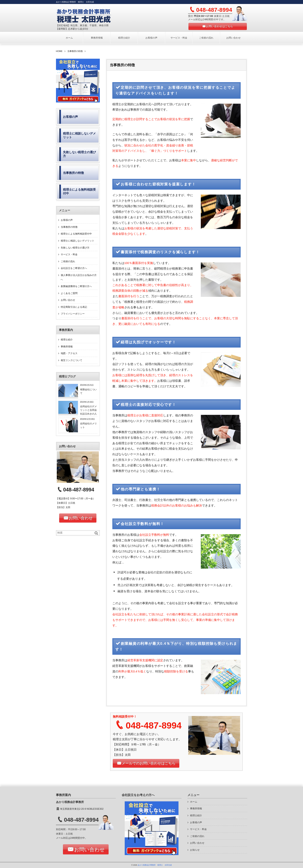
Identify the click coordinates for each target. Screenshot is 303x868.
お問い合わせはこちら (219, 26)
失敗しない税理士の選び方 (75, 248)
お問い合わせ (233, 38)
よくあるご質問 (69, 293)
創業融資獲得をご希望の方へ (76, 286)
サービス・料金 (179, 38)
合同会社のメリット (88, 425)
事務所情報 (97, 38)
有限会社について (88, 391)
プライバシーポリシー (73, 314)
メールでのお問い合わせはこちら (149, 763)
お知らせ (195, 850)
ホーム (69, 38)
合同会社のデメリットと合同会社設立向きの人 (88, 410)
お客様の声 (151, 38)
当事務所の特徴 (69, 227)
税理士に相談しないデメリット (77, 241)
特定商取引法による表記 (74, 307)
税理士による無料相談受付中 (76, 234)
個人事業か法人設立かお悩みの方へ (79, 277)
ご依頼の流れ (206, 38)
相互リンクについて (72, 360)
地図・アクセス (69, 353)
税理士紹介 (124, 38)
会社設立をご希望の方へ (74, 268)
